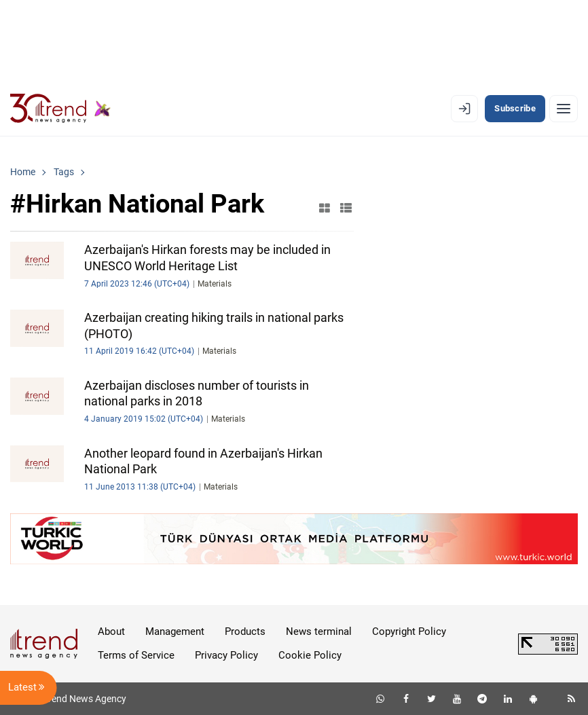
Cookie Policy (310, 655)
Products (245, 631)
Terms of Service (136, 655)
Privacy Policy (226, 655)
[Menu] (564, 109)
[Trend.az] (60, 109)
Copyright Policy (409, 631)
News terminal (319, 631)
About (111, 631)
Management (175, 631)
